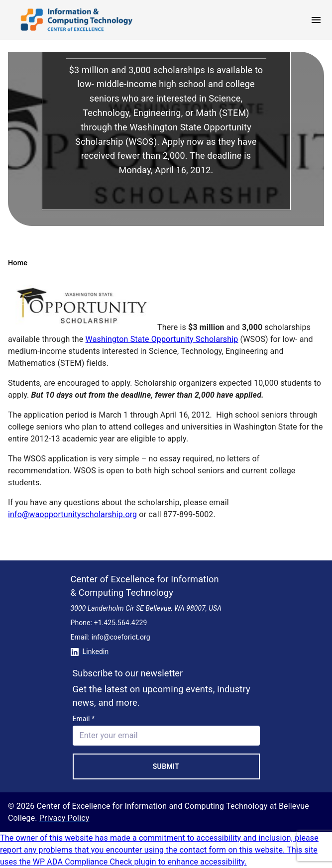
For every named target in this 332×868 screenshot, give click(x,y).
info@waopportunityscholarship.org (72, 514)
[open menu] (316, 20)
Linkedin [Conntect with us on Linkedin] (90, 651)
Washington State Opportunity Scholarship (162, 339)
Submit (166, 766)
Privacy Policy (64, 818)
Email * (84, 719)
